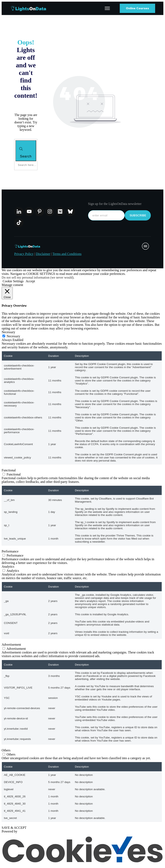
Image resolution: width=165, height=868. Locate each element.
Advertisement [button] (11, 645)
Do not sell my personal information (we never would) (38, 277)
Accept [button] (30, 281)
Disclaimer (43, 254)
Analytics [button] (8, 567)
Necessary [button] (8, 332)
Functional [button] (9, 470)
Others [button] (6, 750)
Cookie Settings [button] (13, 281)
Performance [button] (10, 551)
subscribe (138, 215)
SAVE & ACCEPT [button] (14, 828)
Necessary (13, 336)
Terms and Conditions (67, 254)
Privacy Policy (24, 254)
